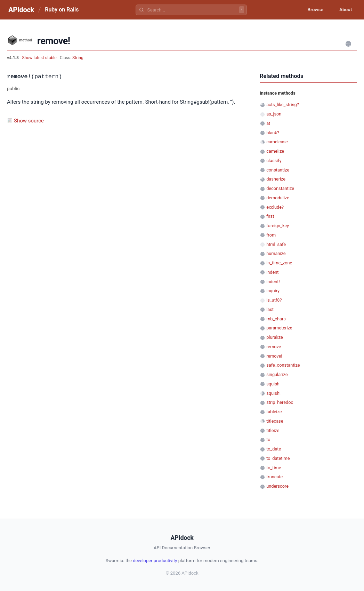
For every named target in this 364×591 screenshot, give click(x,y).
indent (272, 272)
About (345, 10)
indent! (273, 282)
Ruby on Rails (62, 10)
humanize (276, 253)
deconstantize (280, 188)
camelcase (277, 142)
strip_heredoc (280, 402)
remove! (274, 356)
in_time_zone (279, 263)
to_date (274, 449)
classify (274, 161)
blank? (273, 133)
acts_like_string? (283, 105)
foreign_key (278, 226)
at (268, 123)
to (268, 440)
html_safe (276, 244)
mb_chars (276, 319)
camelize (275, 151)
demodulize (278, 198)
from (271, 235)
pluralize (274, 337)
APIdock (21, 10)
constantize (278, 170)
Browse (313, 10)
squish (273, 384)
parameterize (279, 328)
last (270, 309)
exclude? (275, 207)
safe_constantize (283, 365)
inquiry (273, 291)
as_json (274, 114)
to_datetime (278, 458)
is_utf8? (274, 300)
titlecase (275, 421)
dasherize (276, 179)
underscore (277, 486)
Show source (29, 121)
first (270, 216)
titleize (273, 430)
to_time (274, 468)
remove (274, 347)
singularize (277, 374)
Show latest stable (40, 58)
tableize (274, 412)
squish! (273, 393)
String (78, 58)
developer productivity (155, 561)
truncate (274, 477)
